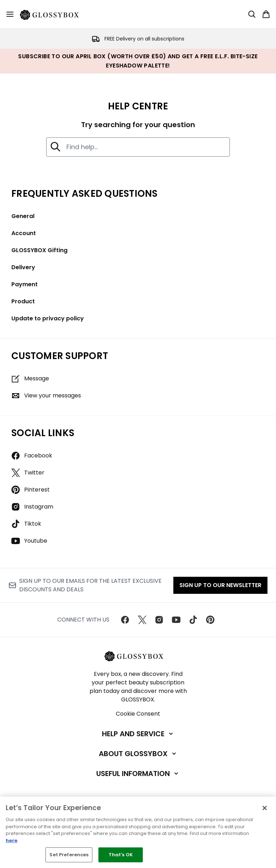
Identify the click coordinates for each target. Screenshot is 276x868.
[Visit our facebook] (125, 620)
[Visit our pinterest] (210, 620)
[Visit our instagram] (159, 620)
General (23, 216)
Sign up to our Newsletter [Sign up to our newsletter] (220, 585)
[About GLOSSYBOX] (138, 754)
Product (23, 301)
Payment (25, 284)
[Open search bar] (252, 14)
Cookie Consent (138, 714)
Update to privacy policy (48, 318)
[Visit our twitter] (142, 620)
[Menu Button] (10, 14)
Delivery (23, 267)
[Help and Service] (138, 734)
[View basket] (266, 14)
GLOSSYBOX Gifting (39, 250)
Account (24, 233)
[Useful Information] (138, 774)
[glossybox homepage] (54, 14)
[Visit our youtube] (176, 620)
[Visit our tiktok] (193, 620)
